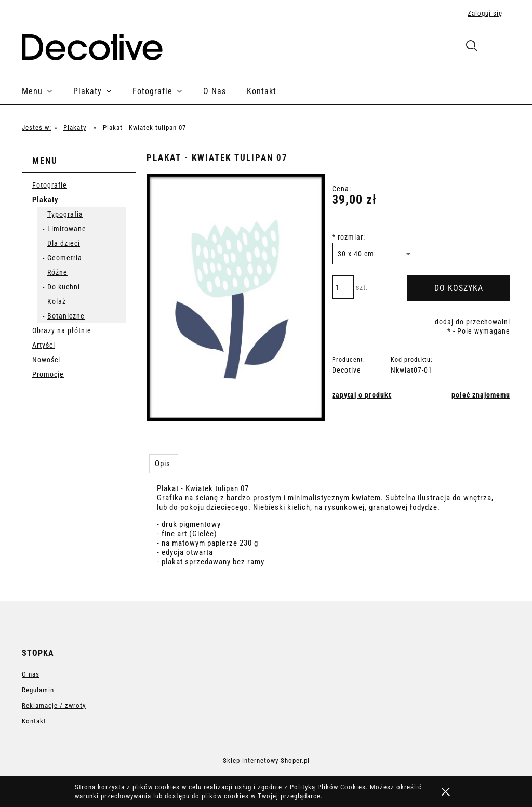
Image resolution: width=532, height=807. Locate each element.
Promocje (48, 374)
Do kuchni (64, 287)
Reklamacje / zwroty (54, 705)
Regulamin (38, 690)
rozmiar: (349, 237)
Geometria (65, 258)
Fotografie (50, 185)
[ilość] (343, 287)
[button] (362, 395)
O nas (31, 674)
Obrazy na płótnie (62, 330)
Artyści (44, 345)
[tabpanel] (328, 534)
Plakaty (45, 200)
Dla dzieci (64, 243)
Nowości (46, 360)
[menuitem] (48, 91)
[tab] (164, 464)
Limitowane (67, 229)
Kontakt (34, 721)
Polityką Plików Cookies (328, 787)
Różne (57, 272)
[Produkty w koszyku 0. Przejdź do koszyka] (499, 48)
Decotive (347, 370)
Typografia (65, 214)
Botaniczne (66, 316)
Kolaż (57, 301)
